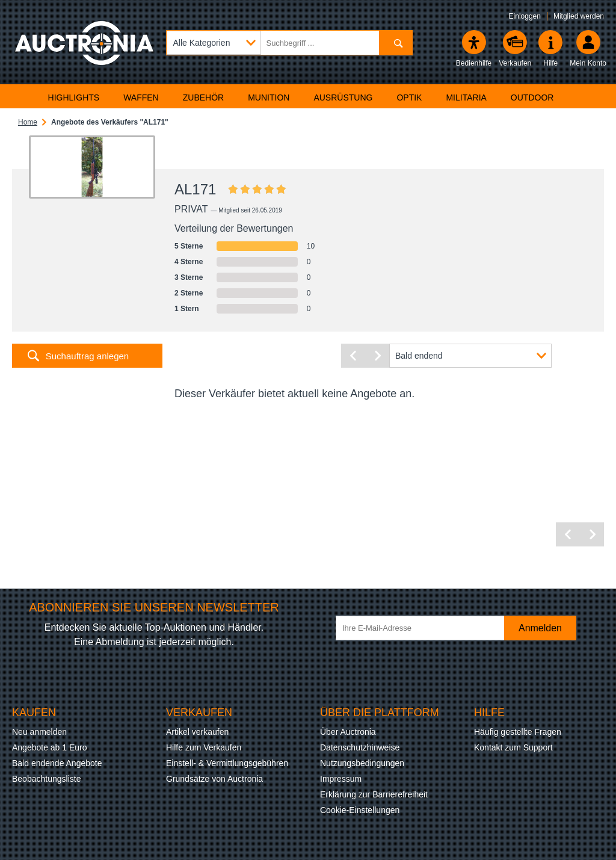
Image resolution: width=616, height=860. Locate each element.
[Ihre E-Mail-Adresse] (426, 628)
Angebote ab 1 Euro (50, 747)
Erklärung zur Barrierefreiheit (374, 794)
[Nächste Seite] (377, 356)
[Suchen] (396, 43)
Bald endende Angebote (57, 763)
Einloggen (525, 16)
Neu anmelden (39, 732)
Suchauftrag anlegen (87, 356)
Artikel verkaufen (197, 732)
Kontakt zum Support (513, 747)
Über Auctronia (348, 732)
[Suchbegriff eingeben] (289, 43)
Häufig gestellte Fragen (518, 732)
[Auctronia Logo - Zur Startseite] (84, 51)
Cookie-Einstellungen (360, 810)
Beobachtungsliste (46, 779)
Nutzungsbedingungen (362, 763)
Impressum (341, 779)
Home (28, 122)
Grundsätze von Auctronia (214, 779)
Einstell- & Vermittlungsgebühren (227, 763)
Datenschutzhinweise (360, 747)
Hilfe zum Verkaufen (204, 747)
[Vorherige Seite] (353, 356)
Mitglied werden (579, 16)
